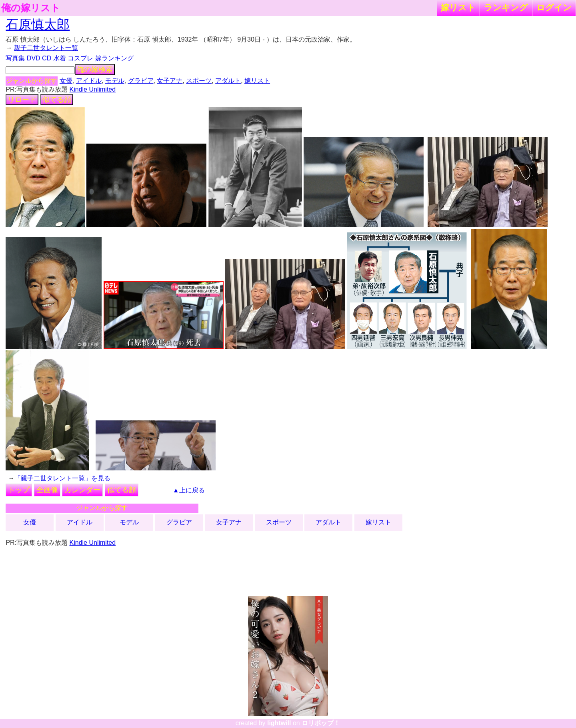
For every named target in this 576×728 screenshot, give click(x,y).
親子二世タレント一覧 (46, 48)
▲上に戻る (189, 490)
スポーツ (199, 81)
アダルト (228, 81)
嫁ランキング (114, 58)
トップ (19, 490)
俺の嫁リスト (31, 8)
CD (47, 58)
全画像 (47, 490)
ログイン (554, 7)
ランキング (506, 7)
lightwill (279, 723)
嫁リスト (458, 7)
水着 (60, 58)
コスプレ (80, 58)
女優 (66, 81)
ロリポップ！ (321, 723)
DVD (34, 58)
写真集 (15, 58)
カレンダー (82, 490)
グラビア (141, 81)
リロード (22, 100)
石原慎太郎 (38, 24)
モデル (115, 81)
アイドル (89, 81)
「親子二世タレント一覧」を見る (62, 478)
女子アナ (170, 81)
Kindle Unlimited (93, 89)
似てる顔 (57, 100)
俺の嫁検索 (95, 70)
